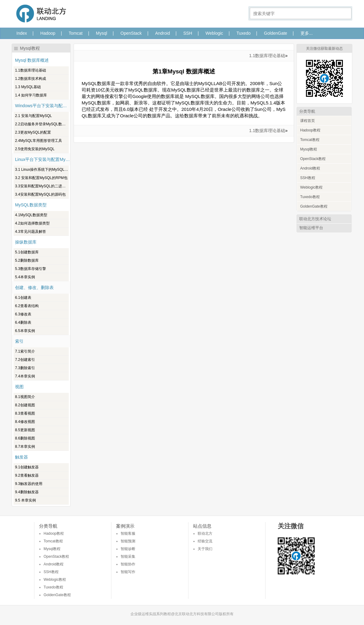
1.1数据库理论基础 (31, 70)
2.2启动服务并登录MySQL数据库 (42, 124)
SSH (188, 33)
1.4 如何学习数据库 (31, 95)
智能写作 (128, 572)
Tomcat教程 (310, 140)
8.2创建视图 (25, 405)
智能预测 (128, 541)
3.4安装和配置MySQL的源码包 (40, 194)
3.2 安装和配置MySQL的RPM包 (41, 178)
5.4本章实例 (25, 277)
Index (22, 33)
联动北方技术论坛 (315, 219)
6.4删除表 (23, 322)
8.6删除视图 (25, 438)
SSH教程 (308, 178)
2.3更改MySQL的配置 (33, 132)
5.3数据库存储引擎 (31, 269)
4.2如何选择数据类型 (32, 223)
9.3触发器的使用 (29, 484)
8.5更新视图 (25, 430)
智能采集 (128, 557)
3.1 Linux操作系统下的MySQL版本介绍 (42, 170)
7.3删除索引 (25, 368)
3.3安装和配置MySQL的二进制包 (42, 186)
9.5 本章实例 (25, 500)
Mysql (102, 33)
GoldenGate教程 (314, 206)
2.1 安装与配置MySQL (33, 116)
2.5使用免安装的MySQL (35, 149)
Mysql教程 (309, 149)
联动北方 (205, 533)
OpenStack (131, 33)
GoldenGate (276, 33)
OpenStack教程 (313, 159)
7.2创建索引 (25, 360)
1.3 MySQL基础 (28, 87)
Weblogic (214, 33)
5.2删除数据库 (27, 260)
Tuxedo (243, 33)
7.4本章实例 (25, 376)
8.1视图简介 (25, 397)
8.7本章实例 (25, 447)
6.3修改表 (23, 314)
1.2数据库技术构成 (31, 79)
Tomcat (76, 33)
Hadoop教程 (310, 130)
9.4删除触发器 (27, 492)
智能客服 (128, 533)
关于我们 (205, 549)
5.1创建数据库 (27, 252)
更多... (307, 33)
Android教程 (310, 168)
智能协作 (128, 564)
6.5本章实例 (25, 331)
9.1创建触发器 (27, 467)
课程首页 (308, 121)
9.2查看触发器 (27, 475)
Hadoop (48, 33)
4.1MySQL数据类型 (31, 215)
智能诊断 (128, 549)
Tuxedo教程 (310, 197)
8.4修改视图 (25, 422)
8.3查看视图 (25, 413)
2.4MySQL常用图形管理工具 (39, 141)
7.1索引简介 (25, 351)
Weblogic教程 (311, 187)
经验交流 (205, 541)
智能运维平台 (311, 228)
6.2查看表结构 (27, 306)
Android (162, 33)
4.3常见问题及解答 (31, 232)
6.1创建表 (23, 298)
